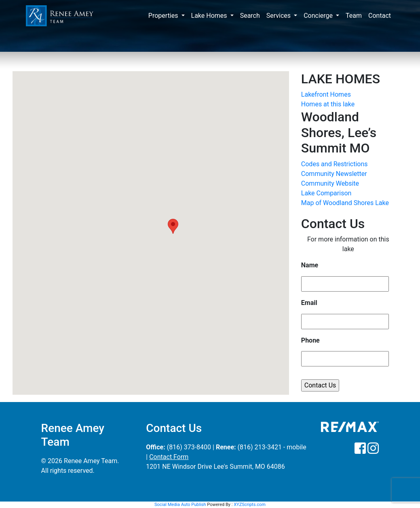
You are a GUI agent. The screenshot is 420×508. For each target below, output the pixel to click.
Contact (380, 16)
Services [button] (279, 16)
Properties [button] (164, 16)
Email (309, 303)
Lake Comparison (326, 193)
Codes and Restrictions (335, 164)
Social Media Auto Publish (180, 505)
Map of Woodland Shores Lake (345, 203)
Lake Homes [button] (210, 16)
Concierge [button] (319, 16)
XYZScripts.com (250, 505)
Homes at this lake (328, 104)
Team (354, 16)
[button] (173, 226)
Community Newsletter (334, 174)
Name (310, 265)
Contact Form (169, 457)
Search (250, 16)
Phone (310, 340)
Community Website (330, 183)
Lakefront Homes (326, 94)
